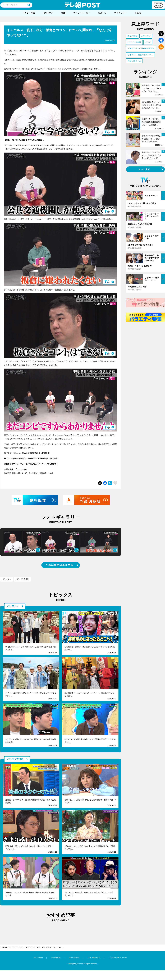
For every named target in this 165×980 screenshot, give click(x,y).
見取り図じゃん (134, 61)
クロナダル (21, 469)
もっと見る (144, 169)
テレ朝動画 (56, 957)
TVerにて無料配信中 (30, 453)
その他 (138, 13)
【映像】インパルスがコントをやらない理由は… (24, 140)
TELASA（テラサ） (37, 464)
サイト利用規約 (94, 957)
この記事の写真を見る (59, 565)
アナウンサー (120, 13)
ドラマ (148, 42)
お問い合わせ (74, 957)
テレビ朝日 (38, 957)
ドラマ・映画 (29, 13)
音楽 (63, 13)
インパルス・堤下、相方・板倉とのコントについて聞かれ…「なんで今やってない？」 (47, 947)
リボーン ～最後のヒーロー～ (140, 55)
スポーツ (102, 13)
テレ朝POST (82, 5)
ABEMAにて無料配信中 (37, 459)
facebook (161, 40)
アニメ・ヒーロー (82, 13)
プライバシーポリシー (118, 957)
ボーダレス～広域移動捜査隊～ (141, 48)
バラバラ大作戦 (23, 579)
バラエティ (48, 13)
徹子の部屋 (132, 36)
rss (161, 47)
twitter (161, 34)
